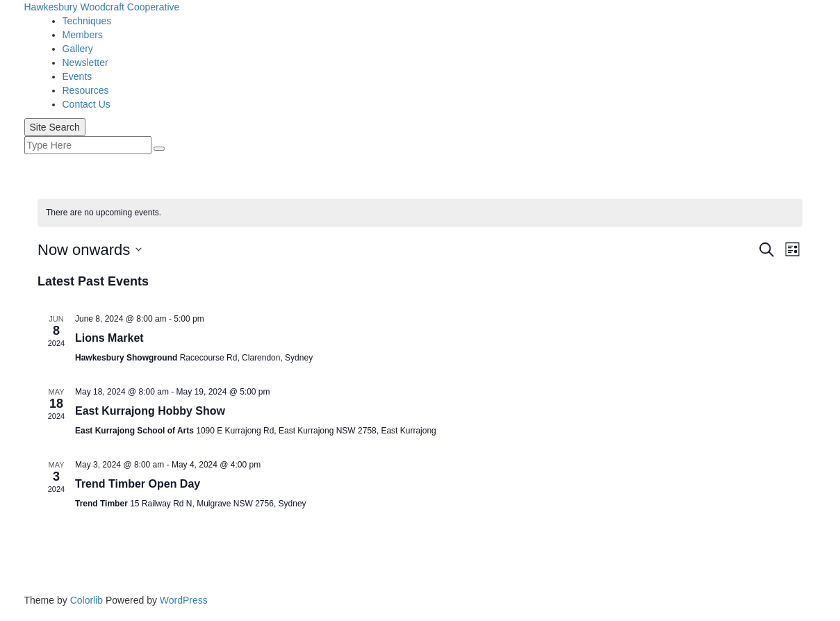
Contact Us (87, 104)
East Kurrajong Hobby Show (150, 411)
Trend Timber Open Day (138, 484)
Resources (86, 90)
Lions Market (109, 338)
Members (83, 35)
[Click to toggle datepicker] (90, 250)
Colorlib (87, 600)
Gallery (78, 49)
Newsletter (85, 63)
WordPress (184, 600)
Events (77, 76)
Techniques (87, 21)
